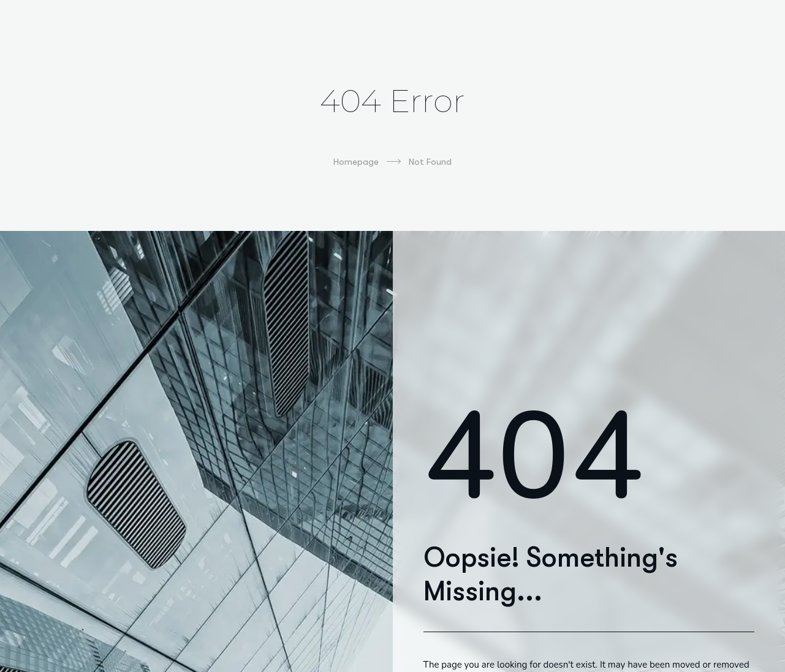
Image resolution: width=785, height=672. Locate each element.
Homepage (367, 162)
